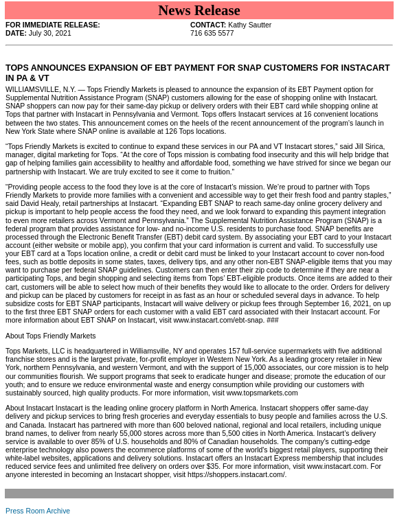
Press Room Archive (38, 511)
